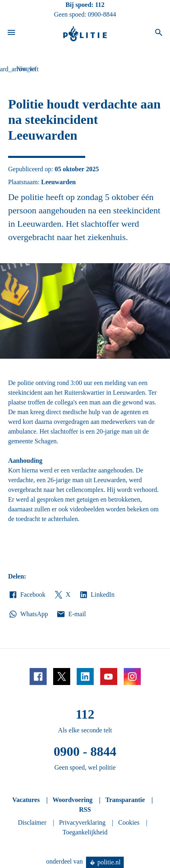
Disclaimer (32, 822)
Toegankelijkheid (85, 832)
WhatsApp (28, 614)
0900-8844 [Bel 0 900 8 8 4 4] (102, 14)
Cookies (129, 822)
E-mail (71, 614)
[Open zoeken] (159, 34)
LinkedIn (97, 595)
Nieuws (26, 69)
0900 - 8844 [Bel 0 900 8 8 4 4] (85, 751)
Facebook (27, 595)
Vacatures (26, 800)
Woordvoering (72, 800)
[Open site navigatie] (11, 34)
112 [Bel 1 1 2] (100, 5)
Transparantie (125, 800)
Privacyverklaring (82, 822)
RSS (85, 809)
